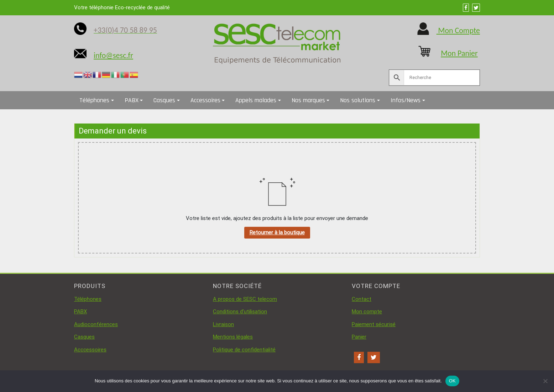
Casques (164, 100)
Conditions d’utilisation (240, 312)
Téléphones (94, 100)
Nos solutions (358, 100)
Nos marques (308, 100)
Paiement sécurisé (374, 324)
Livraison (223, 324)
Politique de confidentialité (244, 350)
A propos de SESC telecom (245, 299)
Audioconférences (96, 324)
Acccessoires (90, 350)
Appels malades (256, 100)
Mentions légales (233, 337)
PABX (132, 100)
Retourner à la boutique (277, 232)
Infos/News (406, 100)
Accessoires (205, 100)
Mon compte (367, 312)
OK (452, 381)
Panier (359, 337)
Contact (362, 299)
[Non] (545, 381)
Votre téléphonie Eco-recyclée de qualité (122, 7)
